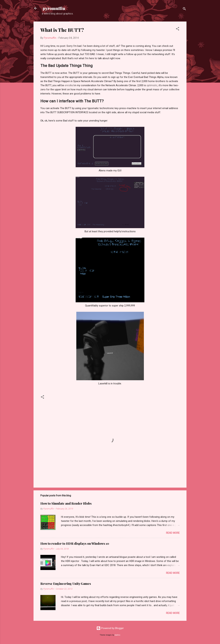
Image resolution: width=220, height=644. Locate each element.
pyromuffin (53, 8)
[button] (178, 29)
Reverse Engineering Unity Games (66, 584)
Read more (173, 533)
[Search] (184, 9)
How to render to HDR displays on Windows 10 (75, 544)
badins (117, 635)
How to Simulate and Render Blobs (66, 503)
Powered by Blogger (110, 628)
